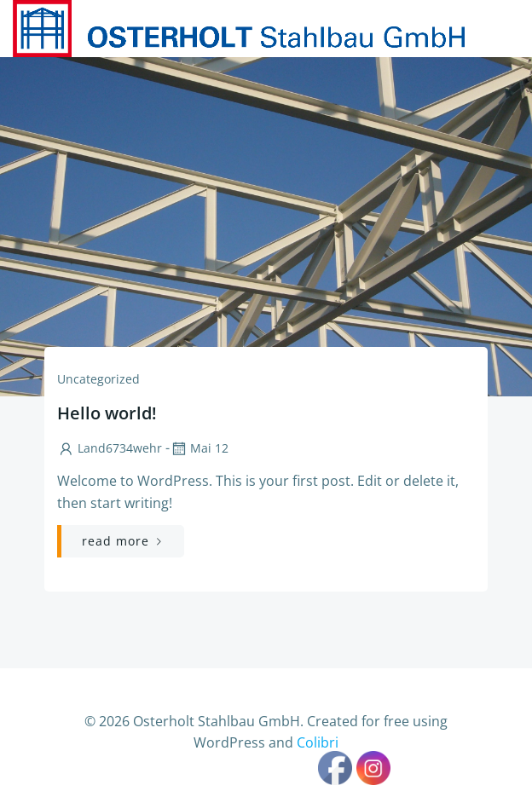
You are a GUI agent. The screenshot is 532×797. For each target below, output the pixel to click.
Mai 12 (199, 448)
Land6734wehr (110, 448)
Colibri (318, 742)
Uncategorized (98, 379)
